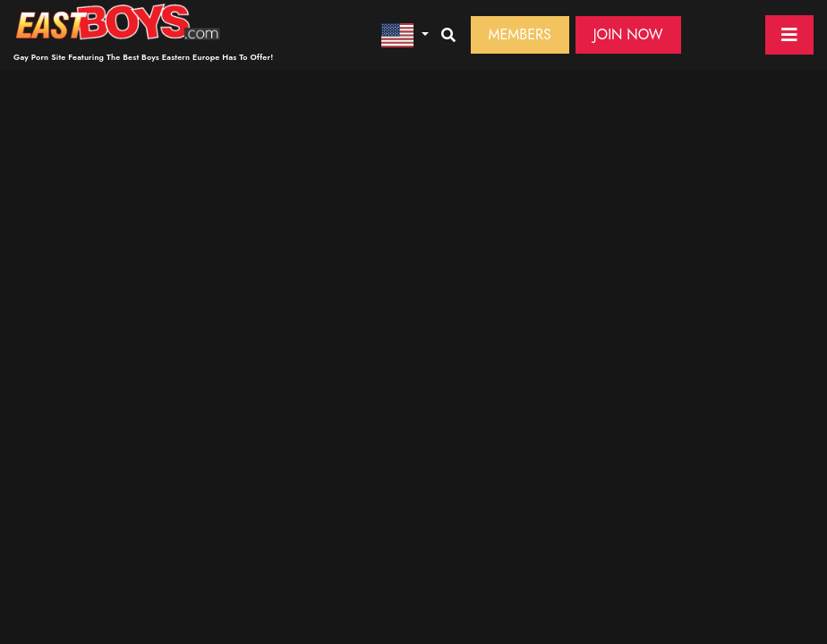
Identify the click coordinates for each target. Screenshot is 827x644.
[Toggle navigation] (789, 35)
